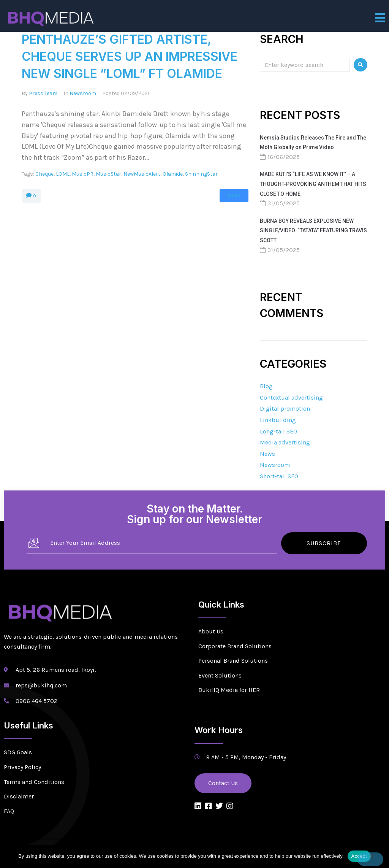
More (234, 196)
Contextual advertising (291, 398)
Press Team (43, 93)
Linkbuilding (278, 420)
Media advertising (285, 442)
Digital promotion (285, 409)
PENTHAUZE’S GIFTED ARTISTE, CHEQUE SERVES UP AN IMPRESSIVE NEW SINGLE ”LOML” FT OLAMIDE (130, 56)
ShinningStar (201, 174)
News (267, 454)
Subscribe (324, 543)
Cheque (44, 174)
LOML (63, 174)
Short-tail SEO (279, 476)
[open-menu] (380, 18)
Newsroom (83, 93)
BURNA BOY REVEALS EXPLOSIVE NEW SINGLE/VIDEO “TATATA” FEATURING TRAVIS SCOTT (313, 231)
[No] (370, 859)
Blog (266, 386)
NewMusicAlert (142, 174)
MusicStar (108, 174)
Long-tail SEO (278, 431)
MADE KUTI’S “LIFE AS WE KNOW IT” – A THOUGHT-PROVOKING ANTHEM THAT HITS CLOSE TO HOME (313, 184)
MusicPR (83, 174)
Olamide (173, 174)
